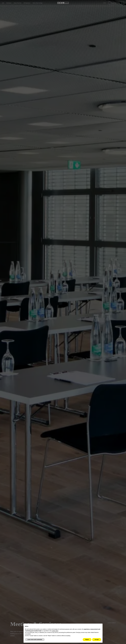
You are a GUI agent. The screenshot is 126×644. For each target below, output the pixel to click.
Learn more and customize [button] (35, 639)
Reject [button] (87, 639)
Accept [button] (97, 639)
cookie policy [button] (55, 631)
